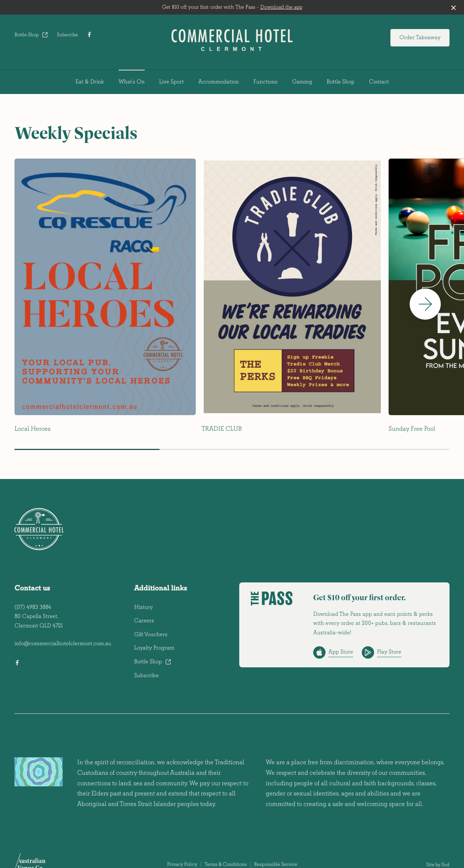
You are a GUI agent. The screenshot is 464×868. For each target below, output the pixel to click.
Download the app (281, 7)
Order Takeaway (420, 37)
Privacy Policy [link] (182, 864)
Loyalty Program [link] (154, 648)
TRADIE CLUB (222, 429)
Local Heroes (32, 429)
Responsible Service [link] (276, 864)
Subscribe (67, 35)
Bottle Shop (31, 35)
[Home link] (232, 40)
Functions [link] (266, 82)
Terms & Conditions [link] (226, 864)
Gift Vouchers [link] (151, 634)
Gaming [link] (302, 82)
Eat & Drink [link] (90, 82)
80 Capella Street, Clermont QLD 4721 (39, 621)
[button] (425, 304)
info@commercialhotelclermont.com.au (63, 643)
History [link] (143, 607)
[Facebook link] (89, 34)
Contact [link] (379, 82)
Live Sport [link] (171, 82)
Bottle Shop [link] (341, 82)
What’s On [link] (132, 82)
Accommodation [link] (219, 82)
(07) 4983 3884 (33, 607)
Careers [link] (144, 621)
